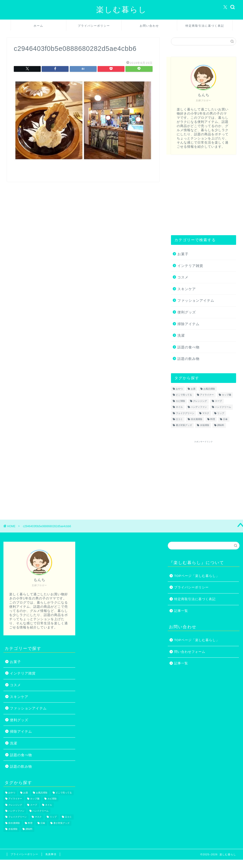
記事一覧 (181, 611)
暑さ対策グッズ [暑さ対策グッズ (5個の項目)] (184, 425)
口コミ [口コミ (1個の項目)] (179, 419)
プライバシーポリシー (94, 26)
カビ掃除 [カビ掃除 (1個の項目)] (180, 401)
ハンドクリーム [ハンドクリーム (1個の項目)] (223, 407)
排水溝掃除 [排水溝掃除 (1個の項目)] (197, 419)
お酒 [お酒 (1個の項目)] (193, 389)
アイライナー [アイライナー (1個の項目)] (207, 395)
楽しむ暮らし (121, 9)
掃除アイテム (188, 324)
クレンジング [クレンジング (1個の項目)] (200, 401)
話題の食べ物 (188, 347)
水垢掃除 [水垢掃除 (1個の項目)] (205, 425)
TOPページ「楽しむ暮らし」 (197, 576)
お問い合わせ (149, 26)
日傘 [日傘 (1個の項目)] (225, 419)
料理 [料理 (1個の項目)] (213, 419)
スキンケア (187, 289)
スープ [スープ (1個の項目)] (218, 401)
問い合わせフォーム (190, 652)
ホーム (38, 26)
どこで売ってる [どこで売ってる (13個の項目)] (184, 395)
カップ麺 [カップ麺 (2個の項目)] (226, 395)
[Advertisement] (202, 195)
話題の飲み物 (188, 359)
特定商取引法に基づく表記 (205, 26)
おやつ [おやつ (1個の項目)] (179, 389)
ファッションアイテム (196, 300)
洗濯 (181, 335)
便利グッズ (187, 312)
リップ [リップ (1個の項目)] (221, 413)
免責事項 (51, 854)
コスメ (183, 277)
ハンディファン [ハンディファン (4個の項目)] (199, 407)
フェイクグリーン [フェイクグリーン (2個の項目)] (185, 413)
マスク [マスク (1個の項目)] (206, 413)
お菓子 (183, 254)
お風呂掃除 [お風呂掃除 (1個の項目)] (209, 389)
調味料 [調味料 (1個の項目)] (221, 425)
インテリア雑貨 (190, 266)
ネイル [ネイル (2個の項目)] (179, 407)
